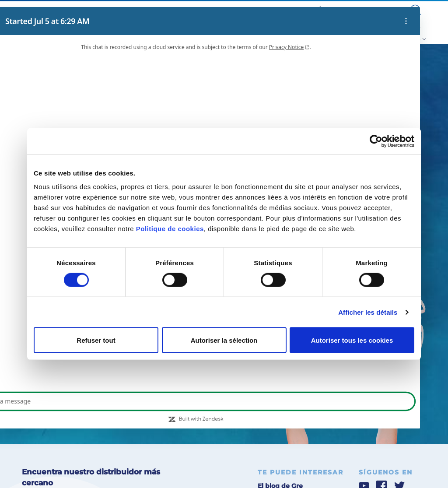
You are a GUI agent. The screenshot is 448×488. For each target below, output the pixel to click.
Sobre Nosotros (227, 9)
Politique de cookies (170, 229)
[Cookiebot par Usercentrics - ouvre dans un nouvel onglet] (376, 141)
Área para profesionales (346, 9)
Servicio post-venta (290, 9)
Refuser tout (96, 340)
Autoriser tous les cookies (352, 340)
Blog (256, 9)
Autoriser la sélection (224, 340)
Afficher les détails (368, 312)
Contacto (390, 9)
